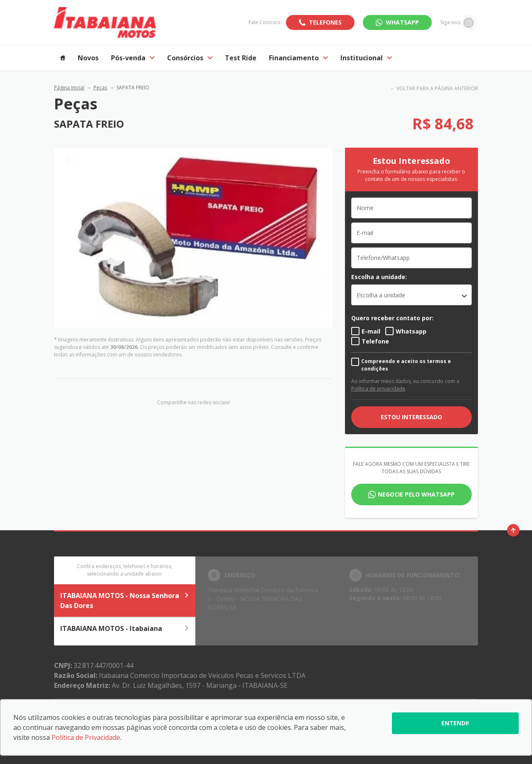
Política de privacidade (378, 389)
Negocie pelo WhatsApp (416, 494)
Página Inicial (69, 88)
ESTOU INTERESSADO (411, 417)
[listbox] (411, 295)
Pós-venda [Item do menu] (133, 58)
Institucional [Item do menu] (366, 58)
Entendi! (455, 723)
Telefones (325, 22)
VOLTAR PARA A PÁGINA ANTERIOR (437, 88)
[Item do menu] (63, 58)
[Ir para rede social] (469, 22)
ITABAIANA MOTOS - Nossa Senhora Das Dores (125, 601)
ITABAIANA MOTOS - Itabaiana (125, 628)
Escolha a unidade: (379, 277)
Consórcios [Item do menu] (190, 58)
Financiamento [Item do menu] (298, 58)
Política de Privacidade (86, 737)
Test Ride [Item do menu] (241, 58)
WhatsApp (402, 22)
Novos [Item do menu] (88, 58)
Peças (100, 88)
